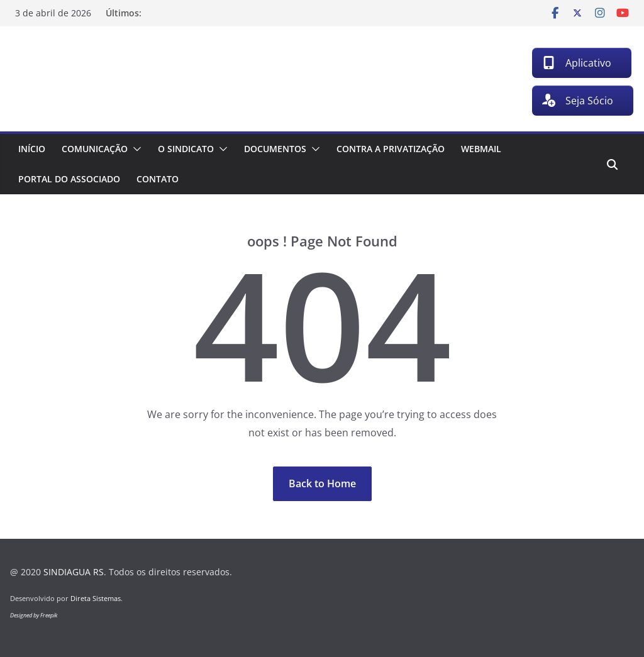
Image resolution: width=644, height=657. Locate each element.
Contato (158, 179)
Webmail (481, 149)
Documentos (275, 149)
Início (32, 149)
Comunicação (95, 149)
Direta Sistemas (96, 598)
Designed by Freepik (34, 615)
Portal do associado (69, 179)
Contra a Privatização (391, 149)
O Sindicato (186, 149)
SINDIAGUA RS (74, 572)
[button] (135, 149)
